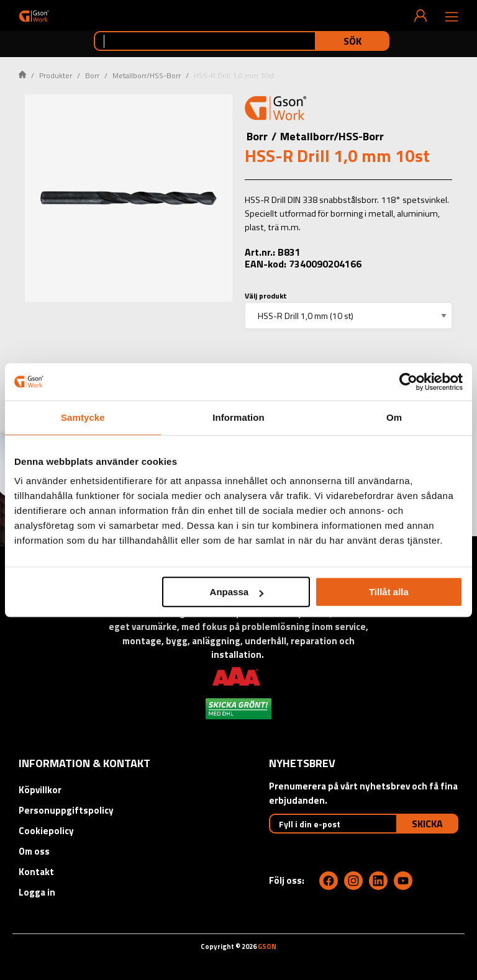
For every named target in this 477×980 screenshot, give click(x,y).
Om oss (34, 851)
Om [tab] (394, 417)
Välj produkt (266, 296)
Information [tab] (238, 417)
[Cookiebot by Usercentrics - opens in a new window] (408, 382)
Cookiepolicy (46, 831)
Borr (92, 75)
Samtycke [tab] (83, 417)
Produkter (56, 75)
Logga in (37, 892)
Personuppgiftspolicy (66, 810)
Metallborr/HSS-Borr (147, 75)
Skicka (427, 824)
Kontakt (36, 872)
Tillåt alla (389, 592)
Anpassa (237, 592)
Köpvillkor (40, 790)
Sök (352, 41)
